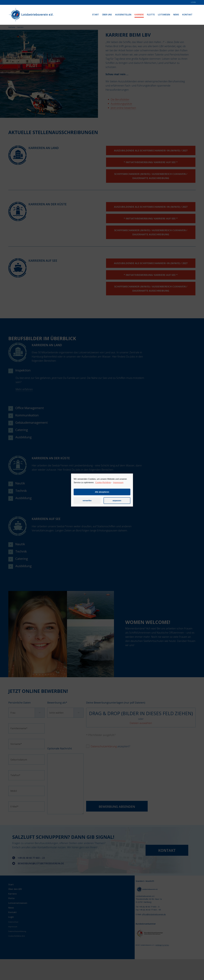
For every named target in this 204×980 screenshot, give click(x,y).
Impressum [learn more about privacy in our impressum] (118, 485)
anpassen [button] (117, 503)
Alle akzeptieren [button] (102, 495)
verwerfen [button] (87, 503)
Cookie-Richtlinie (103, 485)
